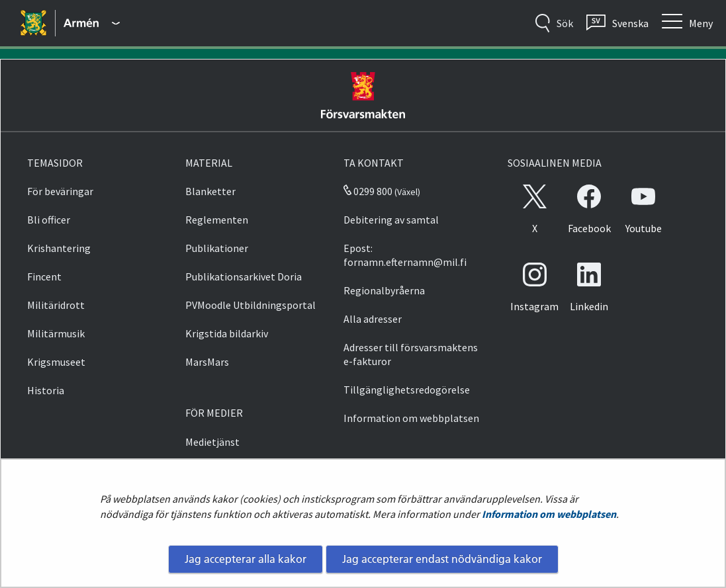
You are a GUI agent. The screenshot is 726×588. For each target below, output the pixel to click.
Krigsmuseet (56, 362)
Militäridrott (56, 305)
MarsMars (207, 362)
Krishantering (59, 248)
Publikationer (217, 248)
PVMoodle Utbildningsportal (250, 305)
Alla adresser (373, 319)
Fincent (44, 276)
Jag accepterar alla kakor (246, 559)
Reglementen (217, 220)
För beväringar (60, 191)
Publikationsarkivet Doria (244, 276)
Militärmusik (56, 333)
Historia (46, 390)
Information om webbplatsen (549, 514)
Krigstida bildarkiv (227, 333)
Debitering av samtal (391, 220)
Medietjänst (212, 442)
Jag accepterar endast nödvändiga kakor (442, 559)
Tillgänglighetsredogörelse (407, 390)
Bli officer (49, 220)
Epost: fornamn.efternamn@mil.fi (405, 255)
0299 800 (368, 191)
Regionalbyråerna (384, 290)
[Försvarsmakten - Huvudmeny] (92, 23)
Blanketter (210, 191)
